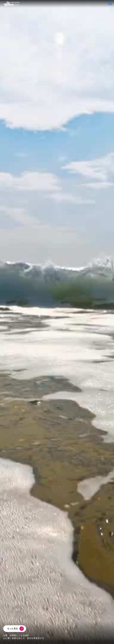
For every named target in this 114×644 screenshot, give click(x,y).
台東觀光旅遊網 (12, 4)
